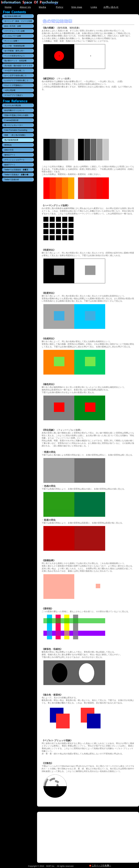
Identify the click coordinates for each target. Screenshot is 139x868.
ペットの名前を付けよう (15, 56)
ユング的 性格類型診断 (15, 46)
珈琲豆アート (10, 155)
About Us (25, 7)
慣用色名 (8, 145)
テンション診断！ (12, 41)
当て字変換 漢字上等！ (15, 51)
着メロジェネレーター (14, 125)
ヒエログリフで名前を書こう (16, 80)
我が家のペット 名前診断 (15, 61)
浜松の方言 (9, 150)
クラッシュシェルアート (15, 160)
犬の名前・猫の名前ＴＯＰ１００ (18, 66)
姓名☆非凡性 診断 (13, 26)
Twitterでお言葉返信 (16, 170)
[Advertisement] (88, 114)
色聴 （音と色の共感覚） (15, 135)
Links (94, 7)
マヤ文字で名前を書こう (15, 71)
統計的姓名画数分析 (13, 16)
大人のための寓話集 (13, 105)
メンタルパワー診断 (13, 36)
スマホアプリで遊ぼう (14, 95)
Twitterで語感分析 (12, 180)
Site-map (77, 7)
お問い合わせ (111, 7)
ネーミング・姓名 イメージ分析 (18, 21)
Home (8, 7)
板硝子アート (10, 165)
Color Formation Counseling (16, 130)
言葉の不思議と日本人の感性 (16, 115)
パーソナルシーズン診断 (15, 31)
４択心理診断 (10, 90)
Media (42, 7)
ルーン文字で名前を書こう (15, 75)
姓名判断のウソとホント (15, 110)
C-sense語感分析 (11, 120)
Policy (60, 7)
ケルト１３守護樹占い (14, 85)
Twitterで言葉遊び (16, 175)
